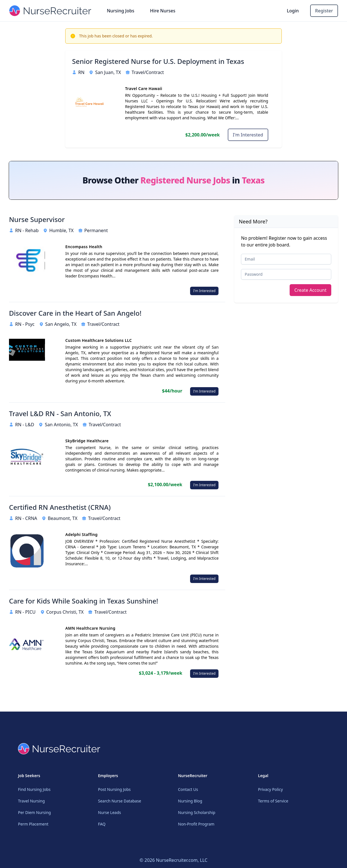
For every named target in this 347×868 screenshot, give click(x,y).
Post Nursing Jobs (114, 789)
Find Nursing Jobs (34, 789)
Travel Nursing (31, 801)
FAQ (102, 824)
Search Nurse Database (120, 801)
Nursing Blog (190, 801)
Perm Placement (33, 824)
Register (324, 11)
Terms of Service (273, 801)
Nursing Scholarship (197, 812)
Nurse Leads (110, 812)
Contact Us (188, 789)
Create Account (310, 290)
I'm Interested (248, 135)
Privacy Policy (271, 789)
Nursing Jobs (121, 11)
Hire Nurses (163, 11)
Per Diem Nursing (34, 812)
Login (293, 11)
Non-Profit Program (196, 824)
